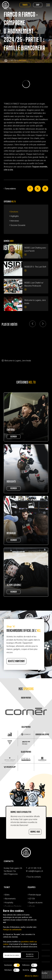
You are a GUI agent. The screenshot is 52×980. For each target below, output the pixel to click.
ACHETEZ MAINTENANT (16, 661)
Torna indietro (10, 189)
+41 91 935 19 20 (35, 868)
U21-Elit (31, 899)
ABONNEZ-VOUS (35, 832)
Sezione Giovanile (17, 225)
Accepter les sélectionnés (30, 955)
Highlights (14, 216)
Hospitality (8, 903)
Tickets (25, 5)
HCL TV (13, 60)
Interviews (14, 221)
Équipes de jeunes (35, 903)
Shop (38, 5)
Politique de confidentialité (12, 930)
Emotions (14, 212)
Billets (7, 895)
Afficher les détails (32, 976)
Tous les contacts (33, 877)
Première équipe (34, 895)
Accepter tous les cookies (12, 955)
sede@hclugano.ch (36, 871)
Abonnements (10, 899)
